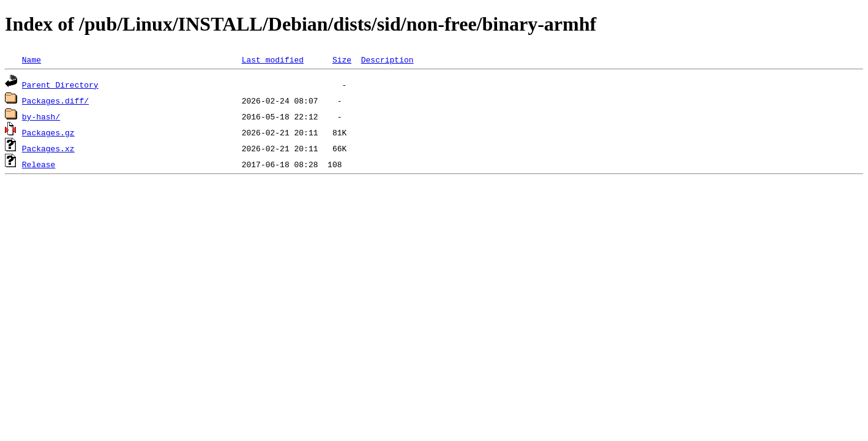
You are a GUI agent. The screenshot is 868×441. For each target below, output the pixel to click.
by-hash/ (41, 116)
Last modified (273, 59)
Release (39, 164)
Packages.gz (48, 132)
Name (32, 59)
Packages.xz (48, 148)
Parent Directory (60, 85)
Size (342, 59)
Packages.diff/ (55, 100)
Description (387, 59)
